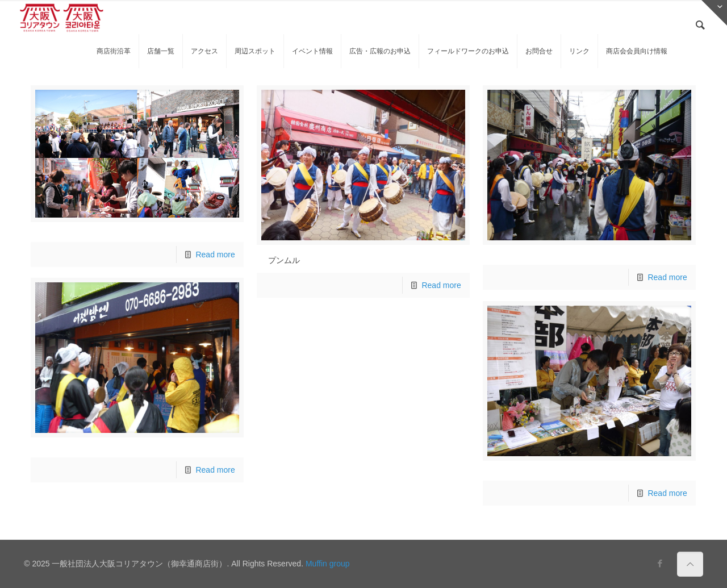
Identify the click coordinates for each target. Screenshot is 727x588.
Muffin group (328, 564)
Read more (215, 255)
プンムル (284, 260)
